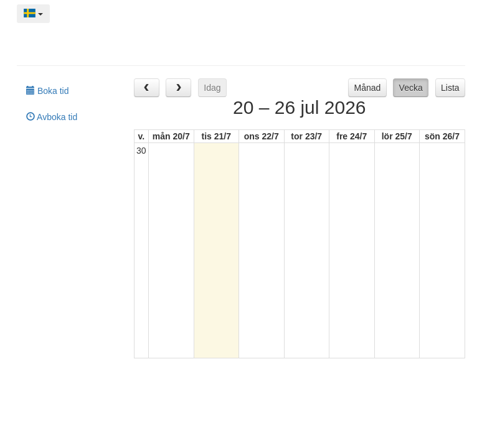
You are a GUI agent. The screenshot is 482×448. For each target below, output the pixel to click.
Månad (368, 88)
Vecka (411, 88)
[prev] (147, 87)
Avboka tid (52, 117)
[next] (178, 87)
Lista (450, 88)
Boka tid (47, 91)
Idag (212, 88)
